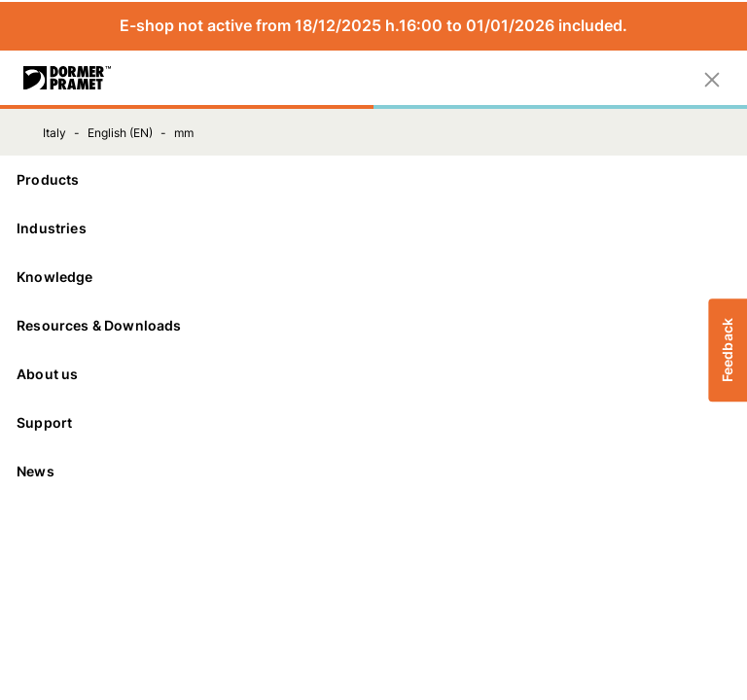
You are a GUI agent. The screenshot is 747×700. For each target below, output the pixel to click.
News (36, 471)
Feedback (727, 350)
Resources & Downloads (373, 325)
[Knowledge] (373, 277)
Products (373, 179)
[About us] (373, 374)
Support (373, 422)
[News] (373, 472)
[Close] (712, 78)
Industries (373, 228)
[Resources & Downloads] (373, 326)
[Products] (373, 180)
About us (373, 374)
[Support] (373, 423)
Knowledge (373, 277)
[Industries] (373, 228)
